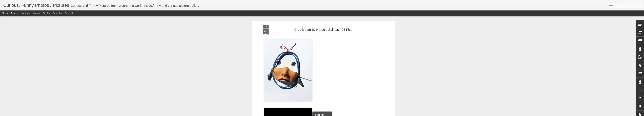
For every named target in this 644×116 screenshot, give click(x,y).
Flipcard (15, 13)
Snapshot (58, 13)
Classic (5, 13)
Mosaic (37, 13)
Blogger (332, 114)
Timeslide (69, 13)
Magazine (26, 13)
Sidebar (47, 13)
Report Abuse (342, 114)
